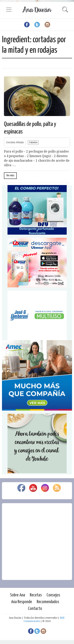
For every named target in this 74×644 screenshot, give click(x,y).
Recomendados (48, 602)
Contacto (35, 609)
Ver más (10, 175)
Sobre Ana (18, 595)
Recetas (36, 595)
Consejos (53, 595)
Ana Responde (22, 602)
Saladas (33, 142)
